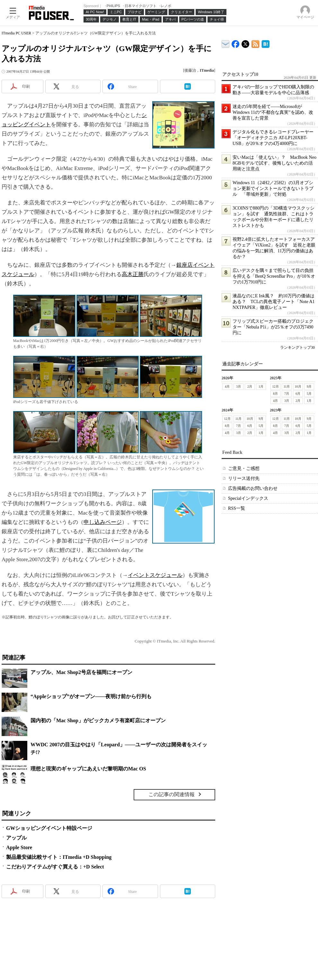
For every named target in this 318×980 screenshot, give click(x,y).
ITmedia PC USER (16, 33)
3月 (238, 387)
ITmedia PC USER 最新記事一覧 (256, 43)
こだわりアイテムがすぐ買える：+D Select (55, 867)
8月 (275, 394)
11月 (287, 387)
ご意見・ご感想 (244, 468)
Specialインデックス (248, 498)
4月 (227, 387)
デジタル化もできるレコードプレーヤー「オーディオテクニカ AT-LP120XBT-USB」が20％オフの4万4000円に (273, 138)
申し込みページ (103, 522)
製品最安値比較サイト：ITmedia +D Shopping (59, 857)
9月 (309, 387)
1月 (261, 387)
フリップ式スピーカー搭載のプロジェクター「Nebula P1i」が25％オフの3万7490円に (273, 327)
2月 (250, 387)
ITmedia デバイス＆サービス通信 (226, 43)
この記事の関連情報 (172, 794)
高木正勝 (133, 274)
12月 (276, 387)
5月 (309, 394)
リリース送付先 (244, 478)
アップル (16, 838)
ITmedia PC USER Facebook (236, 43)
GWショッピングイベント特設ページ (49, 828)
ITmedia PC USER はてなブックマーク (265, 43)
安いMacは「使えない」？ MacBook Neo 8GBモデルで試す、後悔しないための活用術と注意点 (274, 163)
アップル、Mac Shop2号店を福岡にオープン (81, 672)
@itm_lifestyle (246, 43)
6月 (298, 394)
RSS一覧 (237, 508)
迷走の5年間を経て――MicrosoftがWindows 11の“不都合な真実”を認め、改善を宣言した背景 (273, 112)
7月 (287, 394)
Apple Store (19, 847)
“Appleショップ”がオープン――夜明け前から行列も (91, 696)
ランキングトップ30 (297, 347)
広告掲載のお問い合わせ (253, 488)
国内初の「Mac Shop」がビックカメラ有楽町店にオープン (98, 720)
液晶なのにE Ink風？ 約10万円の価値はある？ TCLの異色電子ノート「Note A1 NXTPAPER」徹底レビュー (274, 302)
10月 (298, 387)
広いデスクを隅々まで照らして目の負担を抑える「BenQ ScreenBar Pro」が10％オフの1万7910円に (274, 276)
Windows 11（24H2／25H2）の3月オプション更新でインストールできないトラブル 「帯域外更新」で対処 (273, 189)
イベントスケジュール (155, 575)
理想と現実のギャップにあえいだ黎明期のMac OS (88, 769)
